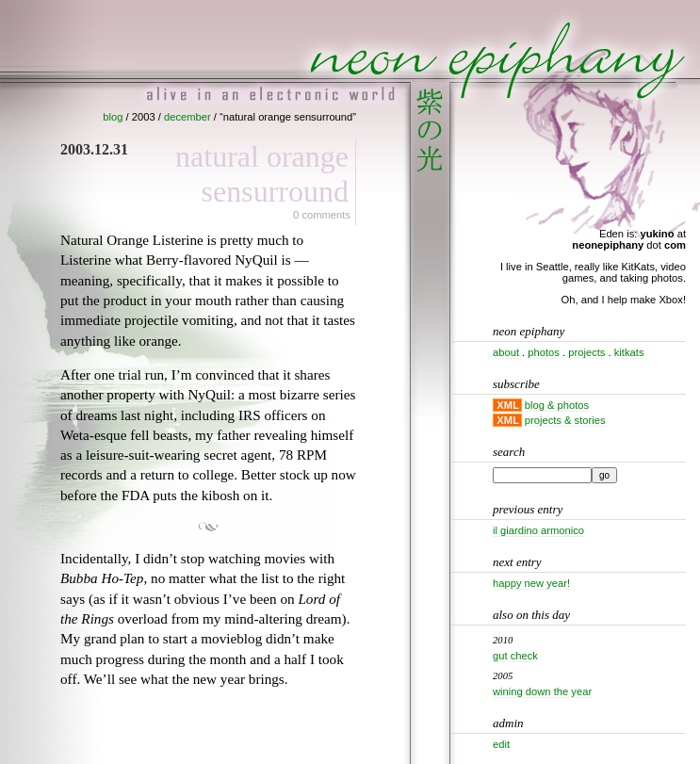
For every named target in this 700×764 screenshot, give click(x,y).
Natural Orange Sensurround (262, 174)
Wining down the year (542, 691)
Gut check (515, 656)
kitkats (629, 352)
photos (544, 352)
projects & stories (565, 420)
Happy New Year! (531, 583)
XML (508, 405)
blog (113, 117)
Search (509, 452)
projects (586, 352)
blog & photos (557, 405)
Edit (501, 744)
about (506, 352)
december (187, 117)
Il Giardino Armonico (538, 530)
